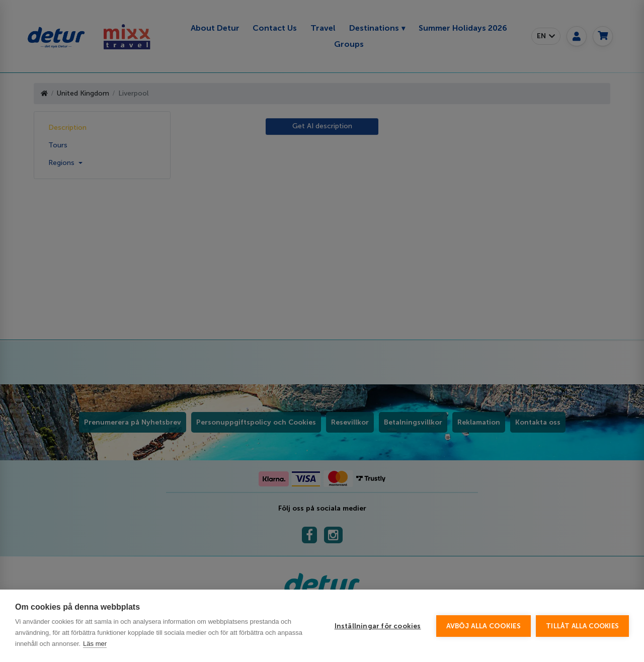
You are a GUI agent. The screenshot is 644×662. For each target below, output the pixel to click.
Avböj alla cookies (484, 626)
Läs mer (95, 644)
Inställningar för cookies (378, 626)
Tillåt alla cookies (582, 626)
